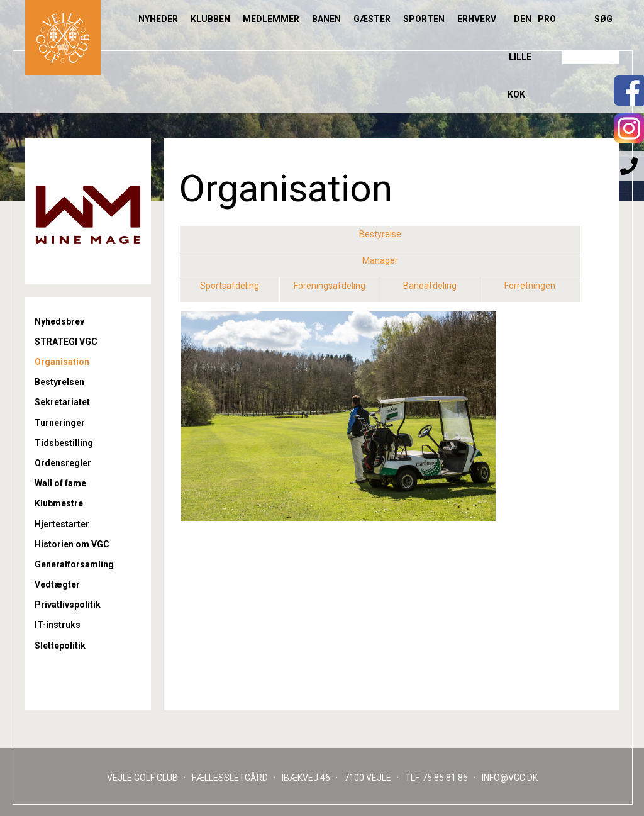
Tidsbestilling (64, 443)
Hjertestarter (62, 524)
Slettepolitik (60, 646)
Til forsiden (63, 38)
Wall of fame (60, 483)
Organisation (62, 362)
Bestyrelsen (59, 382)
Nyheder (158, 19)
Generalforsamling (74, 564)
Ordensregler (63, 463)
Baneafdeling (430, 286)
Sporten (424, 19)
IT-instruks (58, 625)
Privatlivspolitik (68, 605)
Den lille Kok (519, 57)
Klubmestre (59, 503)
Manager (380, 260)
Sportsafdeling (230, 286)
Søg (603, 19)
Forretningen (530, 286)
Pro (547, 19)
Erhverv (477, 19)
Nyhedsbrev (59, 321)
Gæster (372, 19)
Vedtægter (57, 584)
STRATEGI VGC (66, 342)
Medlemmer (271, 19)
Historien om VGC (72, 544)
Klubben (210, 19)
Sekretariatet (62, 402)
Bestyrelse (380, 234)
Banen (326, 19)
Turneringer (60, 423)
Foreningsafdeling (330, 286)
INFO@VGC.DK (510, 778)
